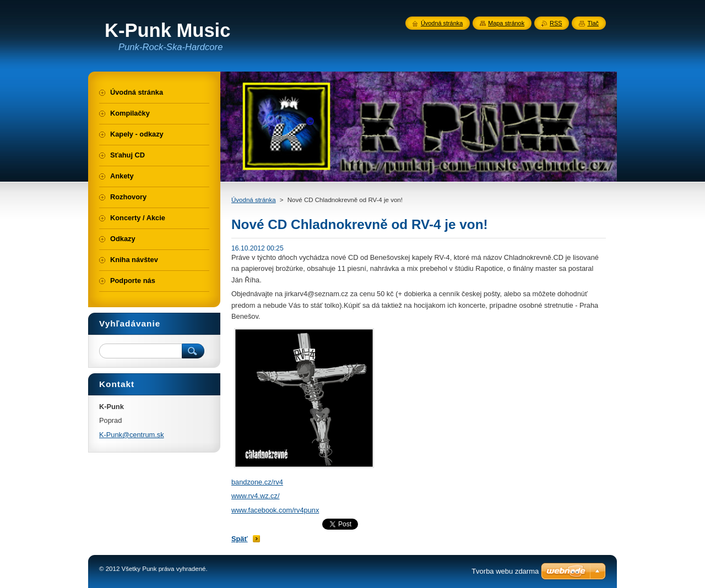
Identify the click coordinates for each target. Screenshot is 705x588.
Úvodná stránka (254, 200)
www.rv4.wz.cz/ (255, 496)
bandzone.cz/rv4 (257, 482)
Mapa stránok (506, 23)
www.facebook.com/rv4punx (275, 510)
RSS (556, 23)
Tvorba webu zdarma (505, 571)
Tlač (593, 23)
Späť (240, 539)
